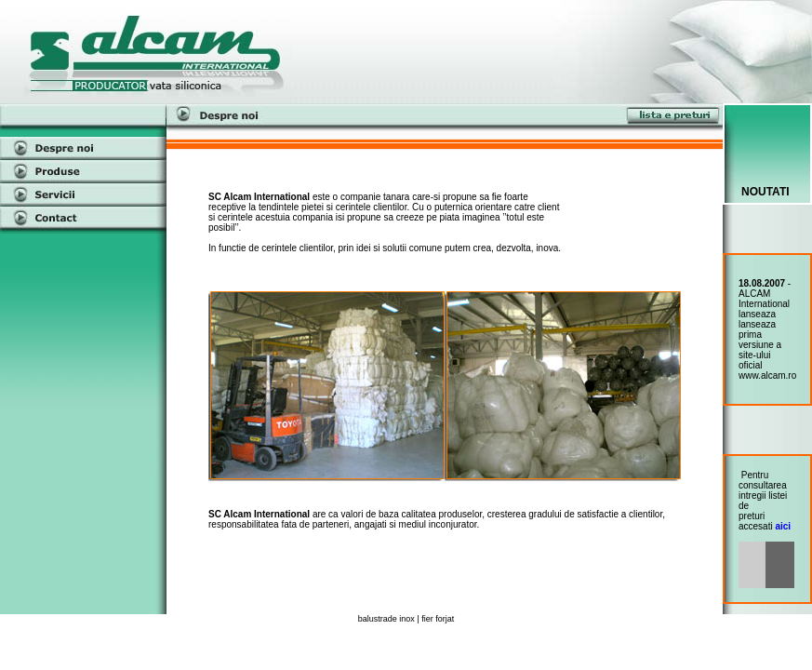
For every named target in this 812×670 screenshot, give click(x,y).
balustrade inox (386, 619)
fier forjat (438, 619)
